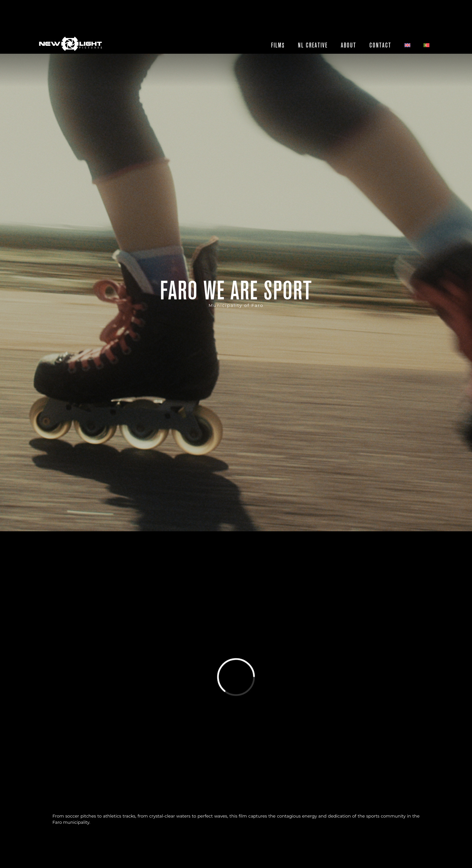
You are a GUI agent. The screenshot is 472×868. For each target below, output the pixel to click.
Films (278, 45)
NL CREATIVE (313, 45)
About (349, 45)
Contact (380, 45)
